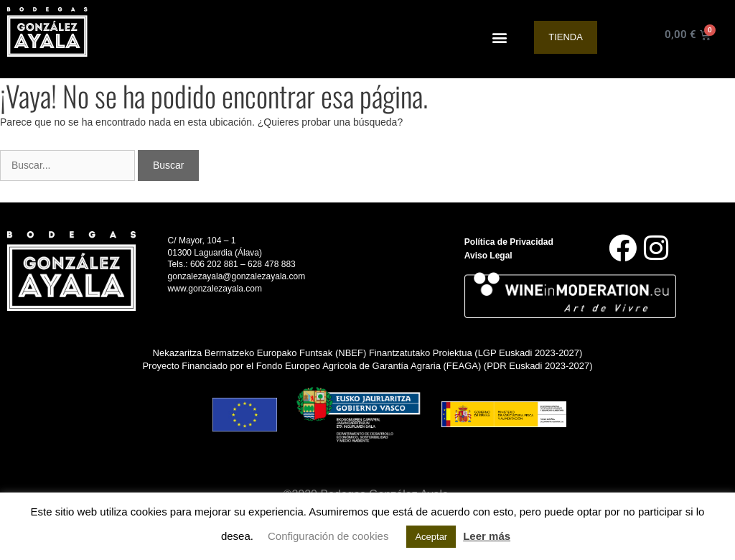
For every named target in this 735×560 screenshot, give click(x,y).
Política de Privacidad (509, 242)
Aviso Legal (488, 256)
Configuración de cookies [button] (328, 536)
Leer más (487, 536)
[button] (500, 38)
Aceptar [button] (431, 537)
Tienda (566, 37)
